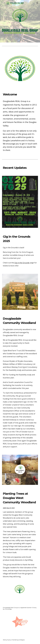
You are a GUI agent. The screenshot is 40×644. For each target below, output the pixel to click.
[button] (3, 3)
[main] (20, 94)
